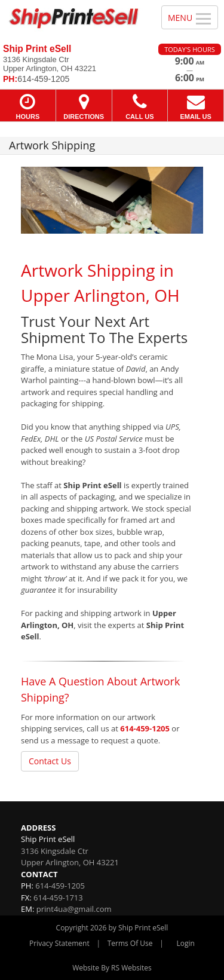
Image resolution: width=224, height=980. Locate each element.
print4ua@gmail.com (74, 909)
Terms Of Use (130, 943)
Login (186, 943)
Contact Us (50, 761)
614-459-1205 (145, 728)
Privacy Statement (59, 943)
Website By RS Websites (112, 968)
